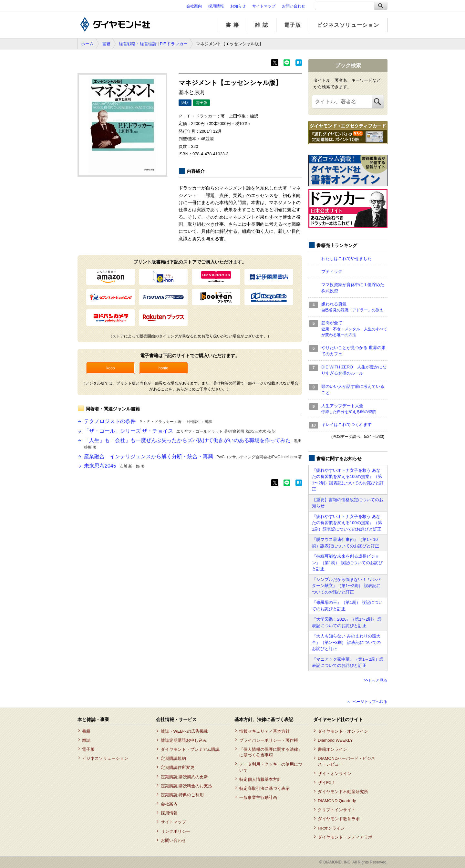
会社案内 (194, 6)
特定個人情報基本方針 (260, 779)
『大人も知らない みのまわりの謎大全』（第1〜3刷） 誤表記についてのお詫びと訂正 (346, 642)
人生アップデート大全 (354, 409)
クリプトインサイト (337, 810)
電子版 (293, 25)
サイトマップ (264, 6)
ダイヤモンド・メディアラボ (345, 837)
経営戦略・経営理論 (138, 44)
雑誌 (86, 740)
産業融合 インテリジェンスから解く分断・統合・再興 (193, 456)
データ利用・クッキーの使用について (271, 767)
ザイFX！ (327, 783)
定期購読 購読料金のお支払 (187, 786)
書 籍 (232, 25)
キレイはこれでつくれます (346, 424)
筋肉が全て (354, 329)
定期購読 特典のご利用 (182, 795)
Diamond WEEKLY (335, 740)
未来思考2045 (114, 466)
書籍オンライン (332, 749)
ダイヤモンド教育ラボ (339, 819)
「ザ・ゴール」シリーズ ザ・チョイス (180, 431)
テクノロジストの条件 (148, 421)
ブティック (332, 271)
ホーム (87, 44)
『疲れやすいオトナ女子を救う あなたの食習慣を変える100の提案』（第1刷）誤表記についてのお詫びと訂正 (347, 523)
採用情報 (216, 6)
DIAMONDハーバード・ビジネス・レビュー (346, 761)
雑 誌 (261, 25)
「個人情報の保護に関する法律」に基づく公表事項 (271, 752)
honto (163, 368)
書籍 (106, 44)
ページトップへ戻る (370, 702)
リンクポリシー (176, 831)
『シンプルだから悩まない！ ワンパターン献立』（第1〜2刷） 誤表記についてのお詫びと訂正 (346, 586)
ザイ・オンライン (335, 774)
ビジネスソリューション (348, 25)
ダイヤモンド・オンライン (343, 731)
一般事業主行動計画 (258, 797)
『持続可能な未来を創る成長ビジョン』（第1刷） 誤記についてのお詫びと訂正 (347, 563)
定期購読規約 (173, 758)
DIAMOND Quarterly (337, 801)
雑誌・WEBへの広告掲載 (185, 731)
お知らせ (238, 6)
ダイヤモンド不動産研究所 (343, 792)
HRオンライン (331, 828)
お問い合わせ (294, 6)
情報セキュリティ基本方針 (264, 731)
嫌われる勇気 (354, 307)
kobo (110, 368)
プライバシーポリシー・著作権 (269, 740)
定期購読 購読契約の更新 (185, 777)
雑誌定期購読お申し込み (184, 740)
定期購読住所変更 (178, 767)
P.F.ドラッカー (174, 44)
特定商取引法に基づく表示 (264, 788)
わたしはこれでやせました (346, 258)
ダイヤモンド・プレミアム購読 (190, 749)
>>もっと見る (376, 680)
